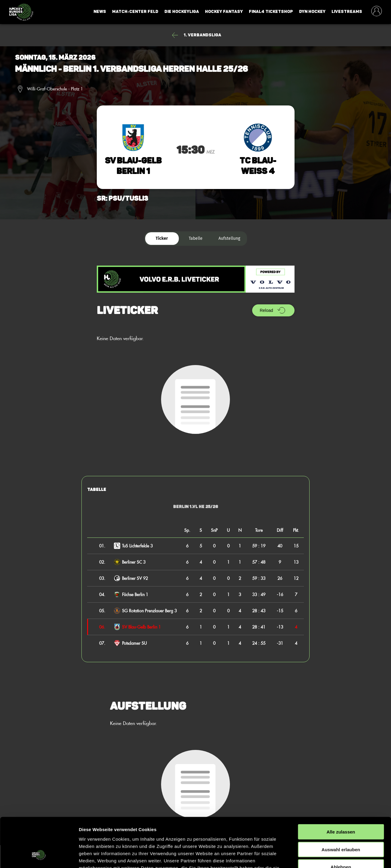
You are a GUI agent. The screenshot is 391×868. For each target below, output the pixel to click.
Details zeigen (320, 856)
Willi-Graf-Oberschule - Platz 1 (55, 89)
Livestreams (347, 12)
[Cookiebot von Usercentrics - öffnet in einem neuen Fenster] (39, 856)
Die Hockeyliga (182, 12)
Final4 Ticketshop (271, 12)
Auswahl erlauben (341, 807)
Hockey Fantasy (224, 12)
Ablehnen (341, 824)
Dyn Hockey (312, 12)
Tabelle (196, 238)
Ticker (162, 238)
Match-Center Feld (135, 12)
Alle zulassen (341, 789)
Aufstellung (229, 238)
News (100, 12)
